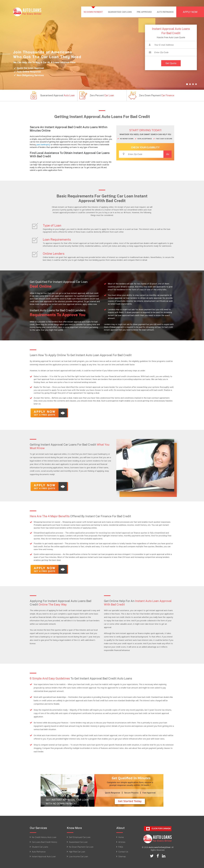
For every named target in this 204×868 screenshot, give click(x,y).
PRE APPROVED (144, 12)
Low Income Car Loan (78, 856)
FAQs (121, 846)
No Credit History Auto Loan (44, 836)
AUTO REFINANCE (165, 12)
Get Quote (171, 63)
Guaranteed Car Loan (78, 841)
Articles (122, 841)
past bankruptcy (43, 144)
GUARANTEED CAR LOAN (120, 12)
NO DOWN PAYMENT (95, 12)
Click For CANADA (158, 828)
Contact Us (123, 851)
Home (121, 836)
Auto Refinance (39, 851)
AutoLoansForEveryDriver (160, 847)
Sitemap (122, 856)
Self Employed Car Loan (80, 836)
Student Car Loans (40, 846)
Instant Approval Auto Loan (44, 856)
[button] (187, 84)
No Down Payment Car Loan (81, 846)
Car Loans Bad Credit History (44, 841)
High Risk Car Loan (77, 851)
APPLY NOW (190, 12)
